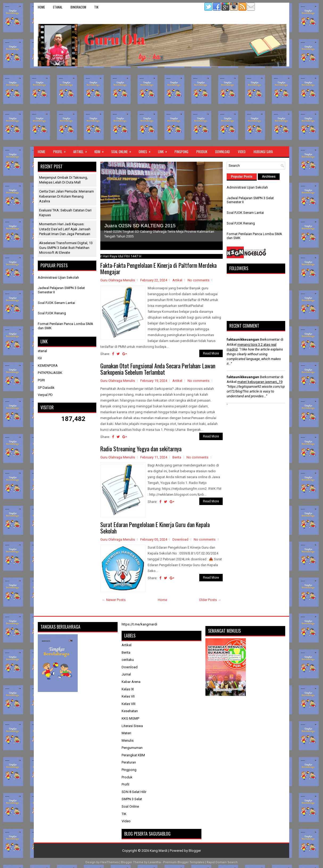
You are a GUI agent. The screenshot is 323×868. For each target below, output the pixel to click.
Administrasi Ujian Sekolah (58, 277)
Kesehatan (130, 711)
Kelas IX (128, 689)
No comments (198, 280)
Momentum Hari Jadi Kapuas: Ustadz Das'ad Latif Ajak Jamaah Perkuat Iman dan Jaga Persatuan (65, 229)
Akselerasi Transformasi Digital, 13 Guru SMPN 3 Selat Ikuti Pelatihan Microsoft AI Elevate (66, 248)
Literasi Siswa (132, 726)
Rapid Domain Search (222, 862)
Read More (211, 353)
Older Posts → (210, 600)
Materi (126, 733)
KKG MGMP (130, 718)
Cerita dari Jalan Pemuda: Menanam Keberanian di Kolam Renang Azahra (67, 196)
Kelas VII (128, 696)
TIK (96, 7)
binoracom (78, 7)
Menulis (128, 740)
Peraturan (129, 762)
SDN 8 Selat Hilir (134, 792)
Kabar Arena (131, 682)
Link (164, 150)
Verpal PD (45, 395)
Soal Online (123, 150)
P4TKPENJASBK (50, 373)
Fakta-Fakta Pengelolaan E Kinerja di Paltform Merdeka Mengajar (158, 268)
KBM (101, 150)
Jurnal (126, 674)
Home (41, 7)
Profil (61, 150)
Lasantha (154, 862)
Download (223, 152)
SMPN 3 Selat (132, 799)
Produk (202, 152)
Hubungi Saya (263, 152)
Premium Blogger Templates (184, 862)
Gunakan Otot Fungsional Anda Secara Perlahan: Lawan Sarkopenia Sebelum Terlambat (158, 369)
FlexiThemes (109, 862)
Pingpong (181, 152)
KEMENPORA (48, 366)
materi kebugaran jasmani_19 (260, 382)
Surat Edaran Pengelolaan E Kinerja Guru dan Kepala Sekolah (155, 528)
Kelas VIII (129, 704)
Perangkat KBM (133, 755)
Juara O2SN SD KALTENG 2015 (140, 226)
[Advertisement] (161, 106)
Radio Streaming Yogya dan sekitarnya (141, 449)
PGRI (41, 380)
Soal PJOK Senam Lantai (56, 303)
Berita (177, 457)
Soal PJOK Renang (52, 313)
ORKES (146, 150)
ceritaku (128, 660)
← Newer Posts (114, 600)
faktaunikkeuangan (243, 339)
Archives (269, 177)
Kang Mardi (159, 851)
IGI (40, 358)
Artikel (82, 150)
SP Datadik (46, 388)
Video (242, 152)
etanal (58, 7)
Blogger (195, 851)
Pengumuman (132, 748)
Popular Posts (242, 177)
